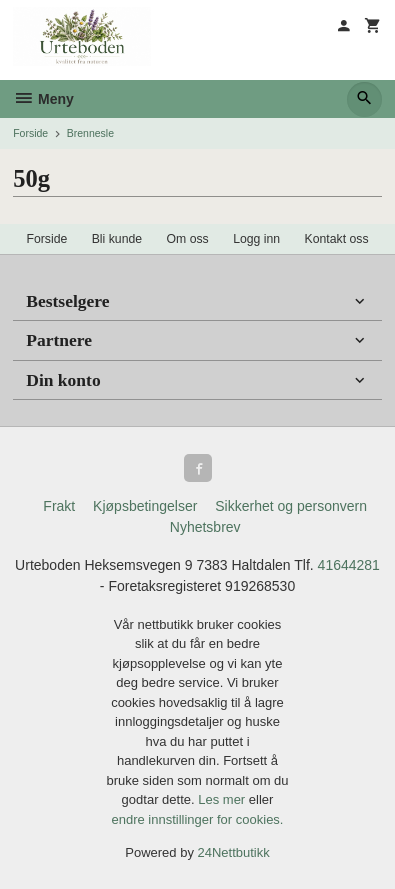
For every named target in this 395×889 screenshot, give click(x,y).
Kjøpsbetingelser (145, 506)
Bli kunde (117, 239)
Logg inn (256, 239)
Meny (43, 99)
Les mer (223, 799)
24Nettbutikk (234, 852)
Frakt (59, 506)
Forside (30, 133)
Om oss (188, 239)
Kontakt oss (337, 239)
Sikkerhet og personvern (291, 506)
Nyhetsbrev (205, 527)
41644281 (349, 565)
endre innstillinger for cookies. (198, 819)
